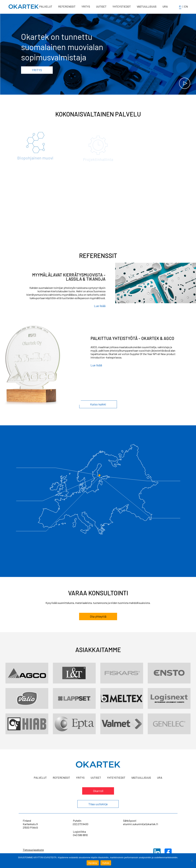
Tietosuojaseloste (33, 850)
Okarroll (98, 791)
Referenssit (67, 6)
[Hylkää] (192, 861)
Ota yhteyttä (98, 619)
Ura (165, 6)
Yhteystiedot (122, 6)
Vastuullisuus (147, 6)
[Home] (24, 7)
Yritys (86, 6)
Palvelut (46, 6)
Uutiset (101, 6)
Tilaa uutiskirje (98, 804)
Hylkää (106, 863)
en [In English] (186, 6)
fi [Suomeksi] (180, 6)
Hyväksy (93, 863)
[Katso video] (185, 83)
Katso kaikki (98, 404)
